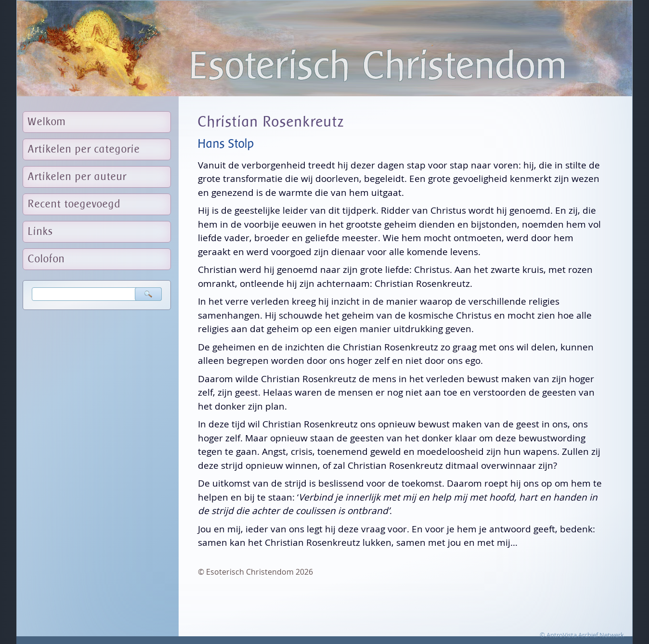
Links (41, 232)
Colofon (46, 259)
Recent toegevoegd (74, 204)
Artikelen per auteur (77, 177)
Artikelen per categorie (84, 149)
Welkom (47, 122)
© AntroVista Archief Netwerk (582, 635)
